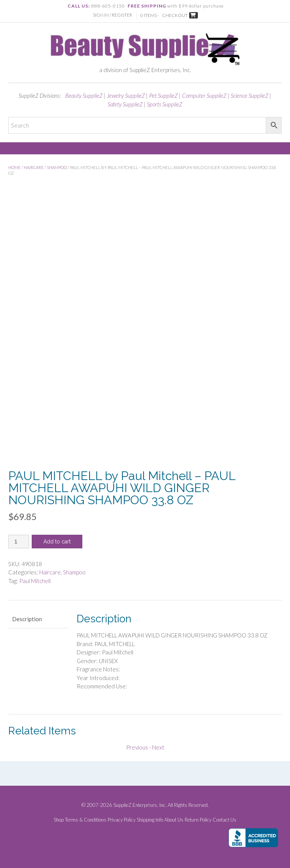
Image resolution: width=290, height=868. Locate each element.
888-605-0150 (108, 6)
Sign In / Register (113, 15)
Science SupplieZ (250, 95)
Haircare (34, 167)
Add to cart (57, 542)
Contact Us (224, 820)
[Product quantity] (19, 542)
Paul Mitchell (35, 581)
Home (15, 167)
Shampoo (57, 167)
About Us (174, 820)
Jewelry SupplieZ (126, 95)
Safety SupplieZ (125, 104)
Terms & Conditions (86, 820)
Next (158, 747)
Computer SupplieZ (204, 95)
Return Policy (198, 820)
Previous (137, 747)
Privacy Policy (122, 820)
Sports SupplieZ (165, 104)
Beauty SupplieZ (84, 95)
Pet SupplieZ (164, 95)
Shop (59, 820)
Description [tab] (27, 619)
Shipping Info (150, 820)
